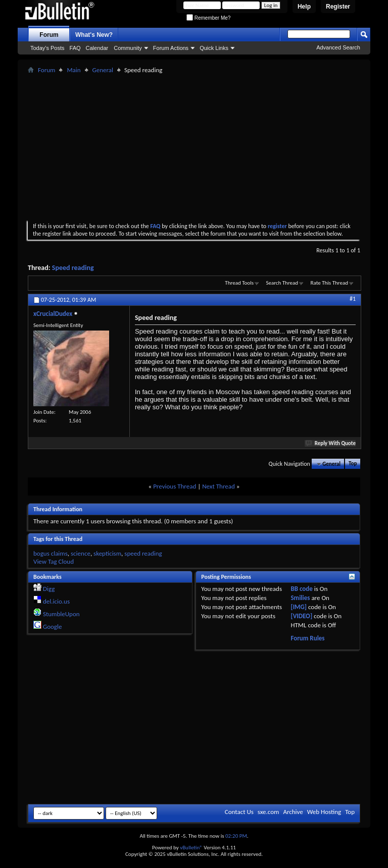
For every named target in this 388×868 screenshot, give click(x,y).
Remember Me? (208, 18)
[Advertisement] (208, 147)
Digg (49, 589)
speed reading (143, 553)
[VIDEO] (301, 616)
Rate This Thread (329, 283)
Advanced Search (338, 47)
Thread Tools (239, 283)
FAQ (75, 48)
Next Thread (219, 486)
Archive (293, 812)
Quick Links (214, 48)
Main (74, 70)
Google (52, 627)
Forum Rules (307, 638)
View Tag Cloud (54, 561)
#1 (353, 299)
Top (353, 464)
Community (128, 48)
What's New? (94, 35)
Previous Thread (175, 486)
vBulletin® (191, 848)
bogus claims (51, 553)
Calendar (97, 48)
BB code (301, 589)
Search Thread (282, 283)
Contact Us (239, 812)
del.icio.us (56, 601)
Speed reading (73, 268)
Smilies (300, 598)
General (103, 70)
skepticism (107, 553)
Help (304, 7)
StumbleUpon (61, 614)
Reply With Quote (331, 443)
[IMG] (299, 607)
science (81, 553)
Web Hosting (324, 812)
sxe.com (269, 812)
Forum (49, 35)
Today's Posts (47, 48)
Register (338, 7)
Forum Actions (171, 48)
